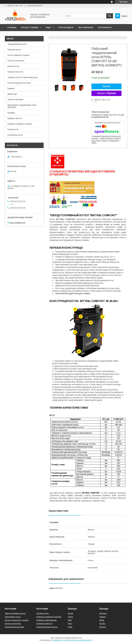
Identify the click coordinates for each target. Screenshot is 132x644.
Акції (48, 28)
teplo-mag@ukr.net (17, 223)
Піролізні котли (14, 50)
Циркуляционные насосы (47, 627)
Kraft (70, 620)
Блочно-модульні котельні (19, 83)
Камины (11, 88)
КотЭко (102, 624)
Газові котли (13, 129)
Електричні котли (15, 135)
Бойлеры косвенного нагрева (49, 617)
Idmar (102, 620)
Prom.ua (79, 638)
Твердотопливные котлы (15, 613)
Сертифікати (105, 28)
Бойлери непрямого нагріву (20, 124)
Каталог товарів (30, 28)
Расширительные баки (14, 627)
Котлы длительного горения (17, 620)
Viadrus (103, 617)
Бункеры (11, 113)
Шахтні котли (13, 66)
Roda (70, 627)
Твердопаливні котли (17, 44)
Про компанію (86, 28)
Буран (71, 613)
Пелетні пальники (15, 100)
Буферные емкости (44, 624)
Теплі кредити (66, 28)
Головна (12, 28)
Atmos (70, 617)
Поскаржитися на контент (61, 640)
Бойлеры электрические (46, 620)
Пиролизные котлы (13, 617)
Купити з (106, 93)
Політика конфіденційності (82, 640)
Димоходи (12, 94)
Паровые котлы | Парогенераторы (23, 77)
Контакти (12, 35)
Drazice (103, 627)
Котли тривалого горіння (18, 55)
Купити (107, 86)
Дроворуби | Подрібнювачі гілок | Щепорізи (22, 106)
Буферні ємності (15, 118)
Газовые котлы (43, 613)
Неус (70, 624)
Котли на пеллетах (16, 61)
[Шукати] (110, 16)
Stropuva (103, 613)
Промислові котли (15, 72)
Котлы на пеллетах (13, 624)
